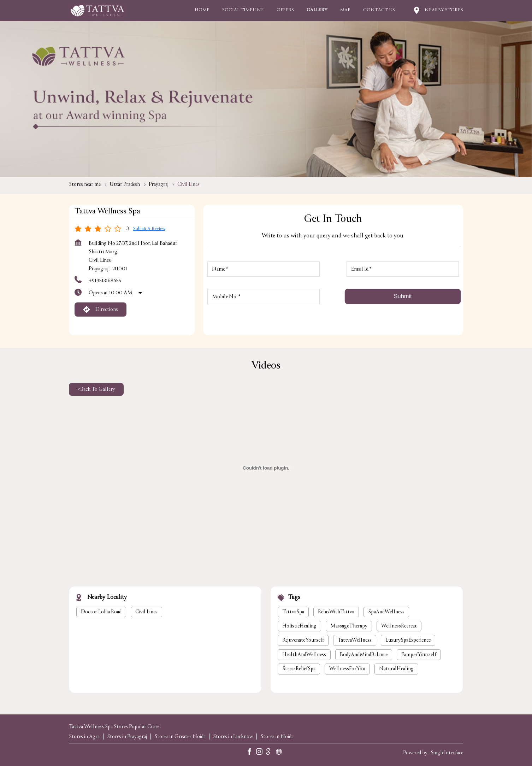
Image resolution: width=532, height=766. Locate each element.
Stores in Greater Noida (180, 736)
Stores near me (85, 184)
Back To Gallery (96, 389)
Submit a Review (149, 229)
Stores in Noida (277, 736)
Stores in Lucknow (233, 736)
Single (447, 752)
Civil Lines (146, 612)
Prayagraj (159, 184)
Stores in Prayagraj (127, 736)
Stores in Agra (84, 736)
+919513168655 (105, 281)
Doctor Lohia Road (101, 612)
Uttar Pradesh (125, 184)
